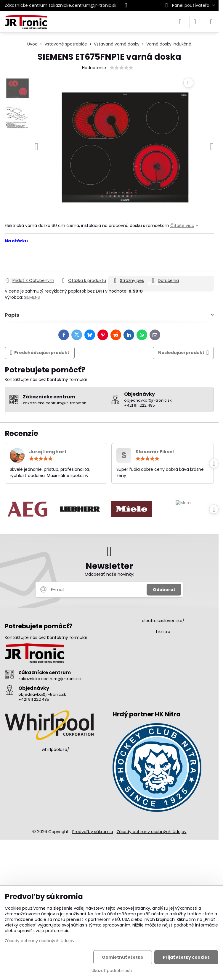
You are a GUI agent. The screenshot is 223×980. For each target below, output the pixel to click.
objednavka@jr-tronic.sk (42, 694)
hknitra (163, 632)
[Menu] (211, 22)
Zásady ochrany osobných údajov (152, 832)
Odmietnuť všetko (123, 957)
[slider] (121, 68)
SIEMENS (32, 297)
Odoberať (164, 590)
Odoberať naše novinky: (109, 574)
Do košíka (161, 260)
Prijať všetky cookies (186, 957)
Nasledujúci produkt (183, 353)
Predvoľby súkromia (93, 832)
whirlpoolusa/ (56, 749)
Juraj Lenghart (48, 452)
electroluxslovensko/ (163, 621)
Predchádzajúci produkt (40, 353)
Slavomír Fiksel (155, 452)
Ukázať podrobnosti (112, 971)
